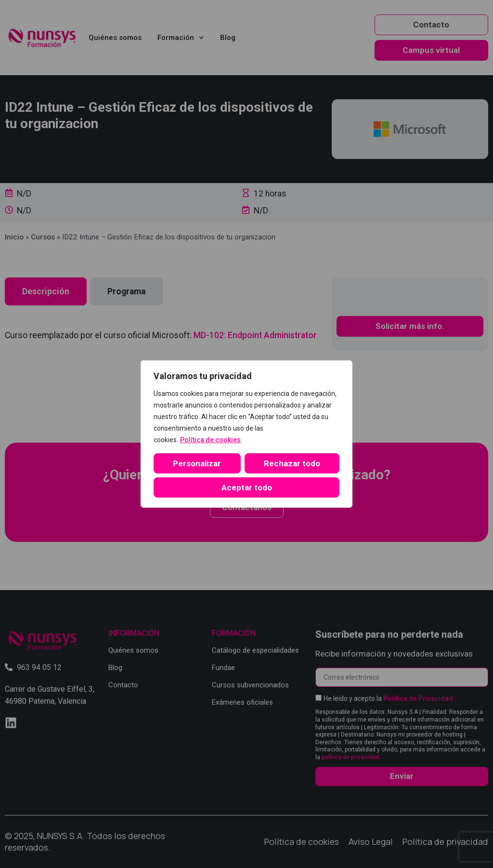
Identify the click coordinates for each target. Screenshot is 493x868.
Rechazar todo (292, 463)
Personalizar (197, 463)
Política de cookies (210, 440)
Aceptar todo (247, 487)
